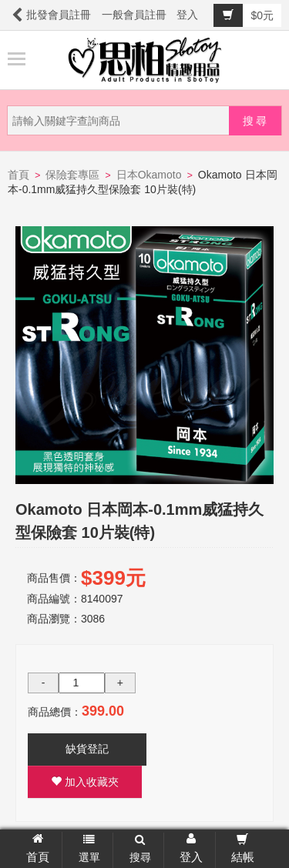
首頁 (18, 175)
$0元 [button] (244, 15)
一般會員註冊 (134, 15)
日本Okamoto (149, 175)
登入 (187, 15)
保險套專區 (72, 175)
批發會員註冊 (59, 15)
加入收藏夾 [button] (85, 782)
